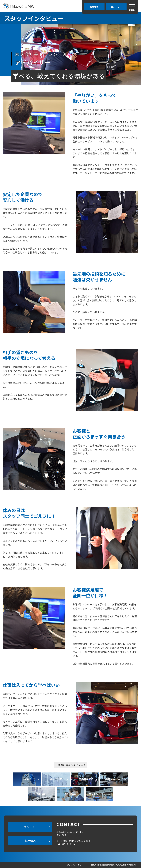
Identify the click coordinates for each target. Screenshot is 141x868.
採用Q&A (30, 841)
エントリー (116, 7)
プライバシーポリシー (76, 865)
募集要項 (94, 7)
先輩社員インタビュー (70, 765)
